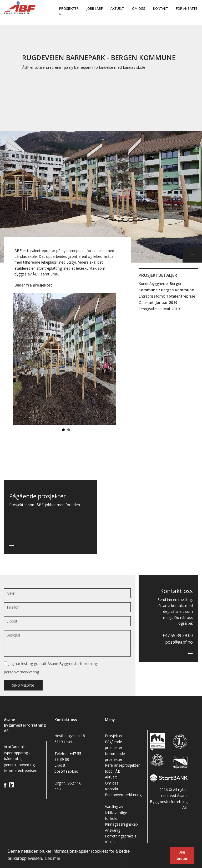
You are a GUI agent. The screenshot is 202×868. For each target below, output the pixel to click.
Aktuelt (117, 8)
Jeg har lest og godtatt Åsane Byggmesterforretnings (51, 668)
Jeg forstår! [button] (182, 855)
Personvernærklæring (123, 795)
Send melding (23, 685)
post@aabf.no (179, 642)
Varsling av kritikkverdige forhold (116, 812)
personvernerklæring (21, 672)
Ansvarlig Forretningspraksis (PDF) (121, 836)
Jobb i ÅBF (95, 8)
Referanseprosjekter (122, 765)
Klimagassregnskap (121, 824)
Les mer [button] (53, 858)
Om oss (139, 8)
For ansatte (187, 8)
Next (111, 359)
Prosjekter (69, 8)
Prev (21, 359)
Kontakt (161, 8)
